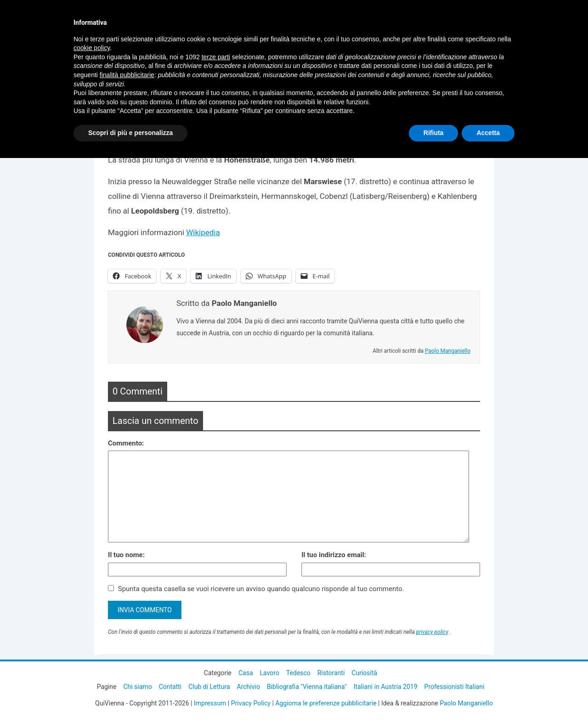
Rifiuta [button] (434, 133)
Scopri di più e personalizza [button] (130, 133)
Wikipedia (203, 232)
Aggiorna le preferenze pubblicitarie (326, 703)
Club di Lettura (209, 687)
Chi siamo (137, 687)
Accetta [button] (488, 133)
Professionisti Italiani (455, 687)
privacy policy (432, 632)
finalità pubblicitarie (127, 75)
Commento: (126, 443)
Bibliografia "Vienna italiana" (307, 687)
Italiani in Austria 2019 (386, 687)
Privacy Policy (251, 703)
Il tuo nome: (126, 555)
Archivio (249, 687)
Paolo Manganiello (448, 351)
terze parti (216, 57)
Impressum (210, 703)
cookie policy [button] (92, 48)
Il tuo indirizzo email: (334, 555)
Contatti (170, 687)
